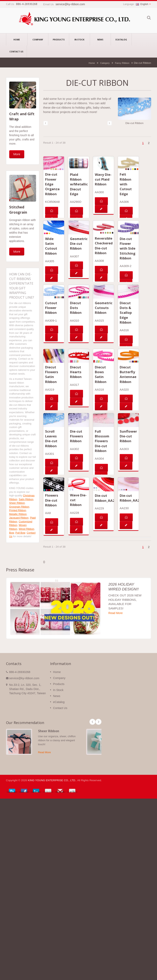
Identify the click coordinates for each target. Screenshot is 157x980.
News (100, 39)
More (17, 154)
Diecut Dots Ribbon (76, 308)
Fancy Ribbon (122, 63)
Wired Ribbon (26, 529)
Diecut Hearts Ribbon (76, 372)
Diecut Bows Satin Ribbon (101, 374)
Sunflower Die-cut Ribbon (128, 436)
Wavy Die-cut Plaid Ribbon (103, 179)
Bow (12, 533)
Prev (92, 722)
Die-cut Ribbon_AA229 (107, 498)
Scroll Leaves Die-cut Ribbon (51, 439)
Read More (116, 613)
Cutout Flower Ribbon (51, 308)
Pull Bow (20, 533)
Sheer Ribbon (17, 503)
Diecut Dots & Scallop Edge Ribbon (126, 313)
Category (105, 63)
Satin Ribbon (26, 499)
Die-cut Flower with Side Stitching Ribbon (128, 248)
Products (59, 39)
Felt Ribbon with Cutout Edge (126, 184)
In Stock (80, 39)
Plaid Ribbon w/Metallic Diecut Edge (79, 184)
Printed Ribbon (18, 510)
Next (98, 722)
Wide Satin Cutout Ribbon (51, 246)
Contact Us (16, 51)
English (142, 4)
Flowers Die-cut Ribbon (52, 500)
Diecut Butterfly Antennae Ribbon (128, 374)
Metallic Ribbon (18, 514)
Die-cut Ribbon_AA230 (132, 498)
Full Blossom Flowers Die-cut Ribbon (102, 441)
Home (17, 39)
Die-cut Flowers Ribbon (76, 436)
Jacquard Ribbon (19, 518)
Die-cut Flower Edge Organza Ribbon (52, 184)
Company (38, 39)
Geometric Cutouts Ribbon (104, 308)
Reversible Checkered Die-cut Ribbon (104, 246)
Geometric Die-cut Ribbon (79, 244)
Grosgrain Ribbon (19, 507)
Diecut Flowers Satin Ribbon (52, 374)
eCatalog (121, 39)
